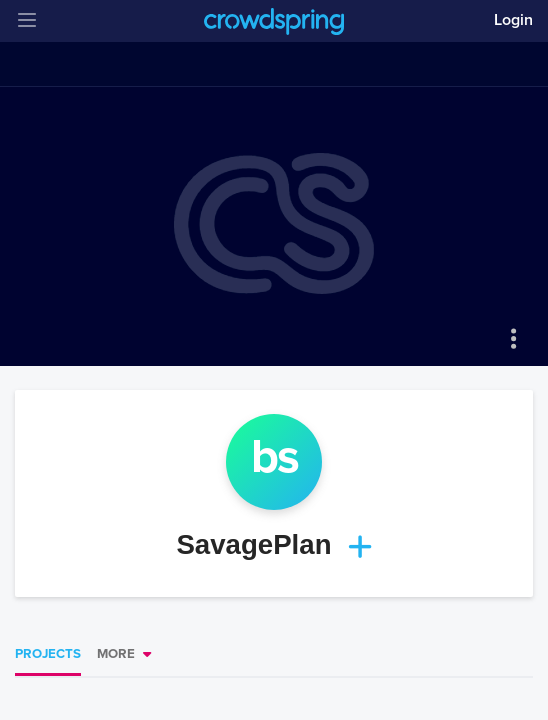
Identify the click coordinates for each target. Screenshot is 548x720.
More (116, 654)
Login (513, 20)
